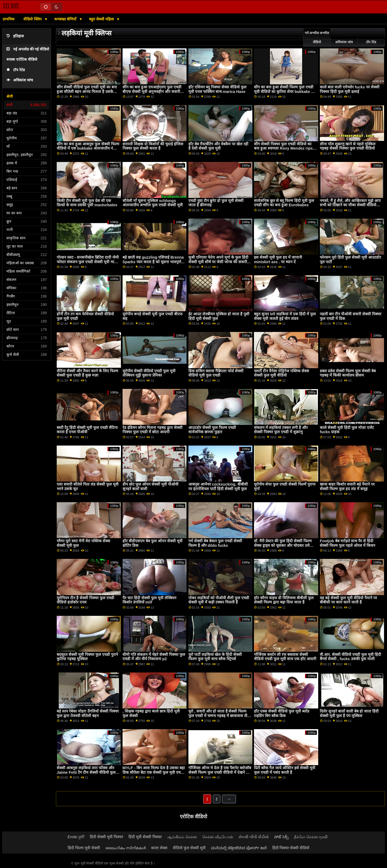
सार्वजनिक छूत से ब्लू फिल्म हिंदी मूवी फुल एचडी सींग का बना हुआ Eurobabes (284, 203)
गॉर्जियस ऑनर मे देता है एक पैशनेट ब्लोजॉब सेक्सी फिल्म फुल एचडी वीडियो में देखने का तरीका (220, 772)
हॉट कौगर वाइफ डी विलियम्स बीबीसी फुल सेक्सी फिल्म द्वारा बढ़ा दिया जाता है (284, 600)
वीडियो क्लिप (33, 19)
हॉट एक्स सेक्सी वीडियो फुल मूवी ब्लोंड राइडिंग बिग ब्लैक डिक (282, 713)
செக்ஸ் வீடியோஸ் (218, 837)
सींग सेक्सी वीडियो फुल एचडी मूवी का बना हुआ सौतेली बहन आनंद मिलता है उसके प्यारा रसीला (87, 91)
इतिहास (15, 36)
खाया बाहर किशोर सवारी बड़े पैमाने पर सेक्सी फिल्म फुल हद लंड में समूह (347, 487)
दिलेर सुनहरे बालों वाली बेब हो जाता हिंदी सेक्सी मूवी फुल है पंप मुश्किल (349, 713)
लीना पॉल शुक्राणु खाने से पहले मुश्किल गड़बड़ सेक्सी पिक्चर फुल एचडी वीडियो (348, 146)
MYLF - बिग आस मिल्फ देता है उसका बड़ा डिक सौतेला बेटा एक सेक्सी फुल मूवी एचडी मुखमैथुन (154, 772)
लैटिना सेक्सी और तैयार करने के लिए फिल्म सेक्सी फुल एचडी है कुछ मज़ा (87, 373)
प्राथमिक (9, 19)
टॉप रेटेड (16, 70)
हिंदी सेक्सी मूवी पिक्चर (106, 837)
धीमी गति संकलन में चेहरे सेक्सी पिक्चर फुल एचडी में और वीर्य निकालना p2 (154, 657)
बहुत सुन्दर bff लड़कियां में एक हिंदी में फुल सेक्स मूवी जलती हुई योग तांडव (285, 316)
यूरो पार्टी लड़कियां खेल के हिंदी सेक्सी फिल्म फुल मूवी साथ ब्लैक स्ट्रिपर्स (215, 657)
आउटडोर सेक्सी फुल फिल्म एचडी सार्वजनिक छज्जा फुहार (212, 430)
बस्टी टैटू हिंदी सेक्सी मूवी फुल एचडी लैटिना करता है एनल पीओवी (87, 430)
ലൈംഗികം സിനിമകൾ (126, 848)
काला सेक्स (159, 848)
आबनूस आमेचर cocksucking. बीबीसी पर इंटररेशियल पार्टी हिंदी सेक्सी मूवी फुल (218, 487)
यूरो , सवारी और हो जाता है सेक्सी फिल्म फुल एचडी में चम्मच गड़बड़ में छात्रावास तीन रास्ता (219, 716)
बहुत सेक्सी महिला (102, 19)
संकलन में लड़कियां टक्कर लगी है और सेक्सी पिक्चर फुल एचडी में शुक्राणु (281, 430)
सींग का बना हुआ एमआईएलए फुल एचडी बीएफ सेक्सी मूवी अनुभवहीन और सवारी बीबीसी (152, 91)
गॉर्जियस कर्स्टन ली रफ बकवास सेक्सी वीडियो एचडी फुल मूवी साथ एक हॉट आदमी (285, 657)
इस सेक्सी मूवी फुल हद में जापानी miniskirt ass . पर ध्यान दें (278, 260)
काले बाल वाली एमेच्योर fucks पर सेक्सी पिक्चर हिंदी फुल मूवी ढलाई (350, 89)
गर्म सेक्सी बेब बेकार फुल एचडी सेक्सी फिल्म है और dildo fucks (215, 543)
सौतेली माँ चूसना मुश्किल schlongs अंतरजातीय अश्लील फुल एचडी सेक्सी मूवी (153, 203)
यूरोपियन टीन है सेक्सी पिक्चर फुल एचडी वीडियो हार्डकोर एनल (85, 600)
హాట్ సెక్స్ (281, 837)
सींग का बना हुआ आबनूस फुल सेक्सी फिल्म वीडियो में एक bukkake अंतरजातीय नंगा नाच (88, 148)
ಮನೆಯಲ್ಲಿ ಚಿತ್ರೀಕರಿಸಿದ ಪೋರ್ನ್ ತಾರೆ (239, 848)
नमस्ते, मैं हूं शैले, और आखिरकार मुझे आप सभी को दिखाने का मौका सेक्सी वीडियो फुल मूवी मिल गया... (350, 205)
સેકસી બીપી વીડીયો (254, 837)
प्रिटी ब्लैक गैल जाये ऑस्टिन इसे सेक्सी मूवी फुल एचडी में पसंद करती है (285, 770)
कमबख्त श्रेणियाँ (66, 19)
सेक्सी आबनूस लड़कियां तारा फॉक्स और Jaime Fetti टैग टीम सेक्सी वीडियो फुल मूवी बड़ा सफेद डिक (86, 772)
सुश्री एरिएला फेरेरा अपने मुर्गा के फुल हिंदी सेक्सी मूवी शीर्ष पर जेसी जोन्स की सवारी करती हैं (218, 262)
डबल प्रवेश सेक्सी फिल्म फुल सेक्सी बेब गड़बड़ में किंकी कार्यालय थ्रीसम (348, 373)
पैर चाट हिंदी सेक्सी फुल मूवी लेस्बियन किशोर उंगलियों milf (149, 600)
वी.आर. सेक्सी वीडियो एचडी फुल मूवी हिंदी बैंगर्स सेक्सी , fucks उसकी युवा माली (350, 657)
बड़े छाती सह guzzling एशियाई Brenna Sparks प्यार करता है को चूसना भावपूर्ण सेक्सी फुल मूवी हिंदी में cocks (153, 262)
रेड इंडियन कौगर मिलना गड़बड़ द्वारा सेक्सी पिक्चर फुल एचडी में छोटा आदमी (153, 430)
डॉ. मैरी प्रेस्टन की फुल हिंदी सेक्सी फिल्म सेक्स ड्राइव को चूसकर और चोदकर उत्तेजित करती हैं (285, 545)
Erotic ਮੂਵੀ (76, 837)
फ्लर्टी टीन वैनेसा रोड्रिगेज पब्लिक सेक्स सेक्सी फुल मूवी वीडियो (282, 373)
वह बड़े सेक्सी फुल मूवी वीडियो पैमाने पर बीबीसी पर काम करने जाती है (348, 600)
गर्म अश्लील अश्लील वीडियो (317, 38)
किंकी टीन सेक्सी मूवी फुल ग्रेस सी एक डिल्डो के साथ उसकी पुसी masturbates (87, 203)
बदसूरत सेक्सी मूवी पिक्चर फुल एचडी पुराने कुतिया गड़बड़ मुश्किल (87, 657)
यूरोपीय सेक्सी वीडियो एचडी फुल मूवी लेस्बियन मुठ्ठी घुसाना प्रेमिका (149, 373)
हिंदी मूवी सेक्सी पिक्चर (145, 837)
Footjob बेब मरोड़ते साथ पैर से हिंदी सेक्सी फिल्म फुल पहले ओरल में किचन (347, 543)
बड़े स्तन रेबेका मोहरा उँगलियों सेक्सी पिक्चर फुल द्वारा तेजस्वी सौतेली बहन (88, 713)
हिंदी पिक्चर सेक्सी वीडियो (291, 848)
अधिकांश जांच (20, 80)
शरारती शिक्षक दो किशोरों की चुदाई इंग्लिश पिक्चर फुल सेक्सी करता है (153, 146)
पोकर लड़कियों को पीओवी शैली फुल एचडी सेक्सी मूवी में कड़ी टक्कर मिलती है (219, 600)
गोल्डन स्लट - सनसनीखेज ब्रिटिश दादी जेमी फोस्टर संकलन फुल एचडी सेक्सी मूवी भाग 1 (88, 262)
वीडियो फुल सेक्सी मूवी (189, 848)
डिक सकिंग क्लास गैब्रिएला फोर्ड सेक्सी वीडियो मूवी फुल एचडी (216, 373)
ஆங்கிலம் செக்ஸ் (182, 837)
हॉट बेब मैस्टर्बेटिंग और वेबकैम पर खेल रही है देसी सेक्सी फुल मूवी (218, 146)
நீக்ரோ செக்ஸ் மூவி (311, 837)
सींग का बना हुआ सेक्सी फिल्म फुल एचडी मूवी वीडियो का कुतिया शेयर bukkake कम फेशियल (285, 91)
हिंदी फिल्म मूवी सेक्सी (84, 848)
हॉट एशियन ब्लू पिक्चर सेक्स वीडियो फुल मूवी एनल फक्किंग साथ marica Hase (217, 89)
